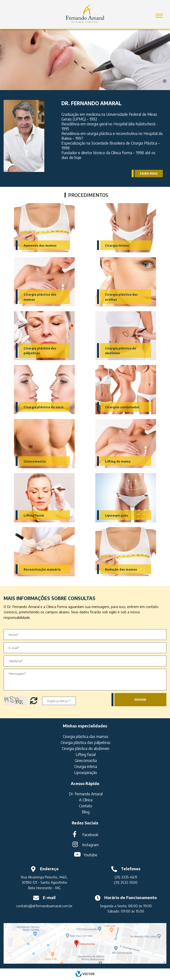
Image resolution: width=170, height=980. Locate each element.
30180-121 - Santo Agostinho (44, 882)
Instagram (90, 845)
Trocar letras (34, 701)
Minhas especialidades (85, 726)
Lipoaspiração (117, 515)
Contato (86, 806)
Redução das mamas (121, 569)
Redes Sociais (85, 823)
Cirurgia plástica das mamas (86, 737)
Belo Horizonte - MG (44, 888)
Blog (86, 812)
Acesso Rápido (85, 783)
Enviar (140, 700)
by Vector (85, 974)
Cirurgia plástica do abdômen (86, 749)
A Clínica (86, 800)
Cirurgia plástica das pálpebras (86, 743)
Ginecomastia (35, 461)
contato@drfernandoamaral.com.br (44, 906)
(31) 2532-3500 (126, 882)
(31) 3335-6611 (126, 877)
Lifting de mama (118, 461)
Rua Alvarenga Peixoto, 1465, (44, 877)
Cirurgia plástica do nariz (44, 407)
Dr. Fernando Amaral (86, 794)
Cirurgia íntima (117, 245)
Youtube (90, 855)
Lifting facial (34, 515)
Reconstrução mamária (42, 569)
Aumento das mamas (40, 245)
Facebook (90, 835)
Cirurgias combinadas (122, 407)
